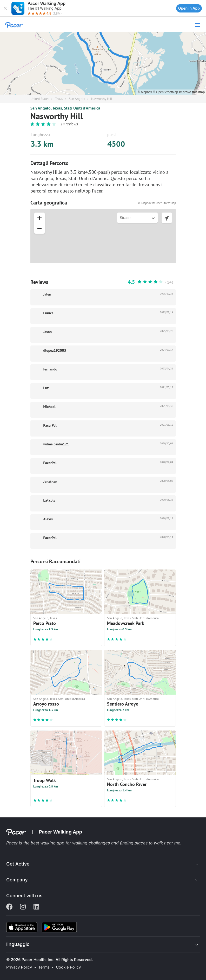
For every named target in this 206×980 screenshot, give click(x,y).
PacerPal (50, 425)
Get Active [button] (18, 864)
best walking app (48, 843)
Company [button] (17, 880)
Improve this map (192, 92)
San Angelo (77, 99)
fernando (50, 369)
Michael (49, 407)
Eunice (48, 313)
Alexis (48, 519)
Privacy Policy (19, 967)
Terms (44, 967)
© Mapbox (145, 92)
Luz (46, 388)
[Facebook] (9, 907)
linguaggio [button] (18, 944)
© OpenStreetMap (166, 92)
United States (40, 99)
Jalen (47, 294)
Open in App (189, 8)
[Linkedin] (36, 907)
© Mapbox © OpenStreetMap (157, 203)
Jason (48, 332)
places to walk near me (157, 843)
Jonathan (50, 482)
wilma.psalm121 (56, 444)
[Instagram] (23, 907)
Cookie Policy (68, 967)
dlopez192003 (55, 350)
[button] (5, 8)
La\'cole (49, 500)
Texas (59, 99)
